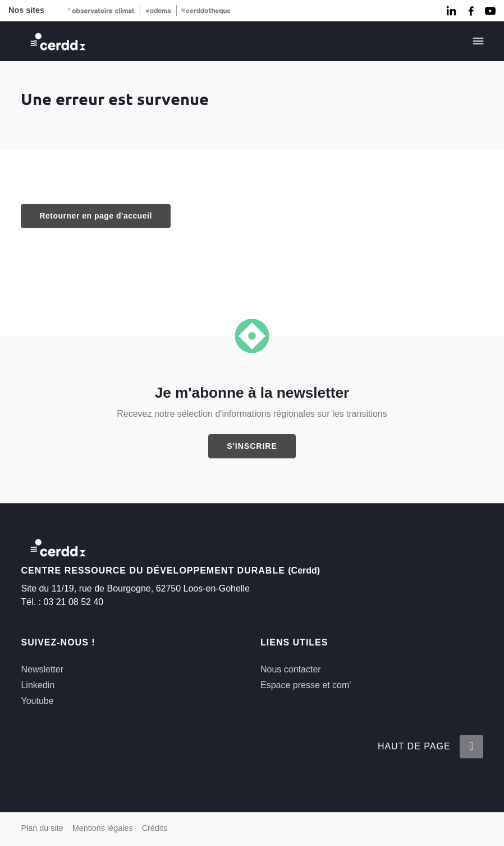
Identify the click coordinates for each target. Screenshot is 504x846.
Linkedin (38, 685)
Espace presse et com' (306, 685)
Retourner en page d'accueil (95, 216)
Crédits (155, 828)
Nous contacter (291, 669)
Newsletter (42, 669)
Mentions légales (103, 828)
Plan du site (42, 828)
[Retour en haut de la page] (471, 747)
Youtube (37, 701)
